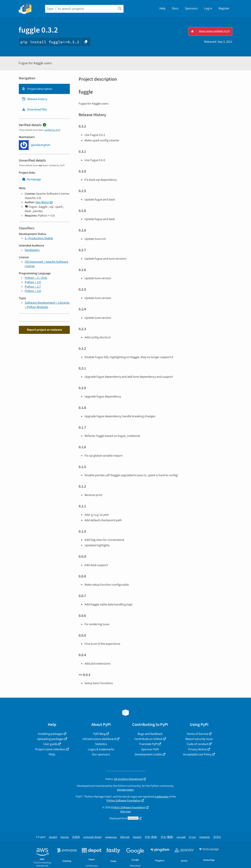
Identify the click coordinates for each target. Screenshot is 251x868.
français (65, 837)
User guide (50, 744)
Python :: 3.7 (33, 287)
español (53, 837)
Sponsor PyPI (150, 749)
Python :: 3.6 (33, 282)
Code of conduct (197, 744)
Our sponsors (101, 754)
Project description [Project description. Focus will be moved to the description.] (37, 89)
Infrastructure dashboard (99, 739)
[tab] (44, 89)
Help (162, 8)
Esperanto (205, 837)
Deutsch (137, 837)
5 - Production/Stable (39, 238)
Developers (32, 250)
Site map (125, 812)
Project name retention (50, 749)
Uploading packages (50, 739)
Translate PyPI (148, 744)
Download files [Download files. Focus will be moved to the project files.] (34, 109)
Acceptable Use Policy (197, 754)
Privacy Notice (197, 749)
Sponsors (191, 8)
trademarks (162, 797)
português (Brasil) (92, 837)
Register (224, 8)
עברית (192, 837)
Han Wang (42, 202)
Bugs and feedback (150, 734)
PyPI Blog (99, 734)
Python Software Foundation (124, 801)
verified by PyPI (52, 130)
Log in (208, 8)
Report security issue (199, 739)
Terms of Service (197, 734)
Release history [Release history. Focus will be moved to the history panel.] (35, 99)
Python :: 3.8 (33, 291)
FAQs (52, 754)
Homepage (31, 179)
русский (181, 837)
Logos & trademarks (101, 749)
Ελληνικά (125, 837)
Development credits (148, 754)
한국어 (217, 837)
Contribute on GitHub (148, 739)
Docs (175, 8)
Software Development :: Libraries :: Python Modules (47, 305)
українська (111, 837)
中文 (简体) (151, 837)
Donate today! (125, 790)
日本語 (76, 837)
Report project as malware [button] (44, 330)
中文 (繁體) (167, 837)
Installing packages (50, 734)
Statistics (101, 744)
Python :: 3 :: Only (36, 278)
